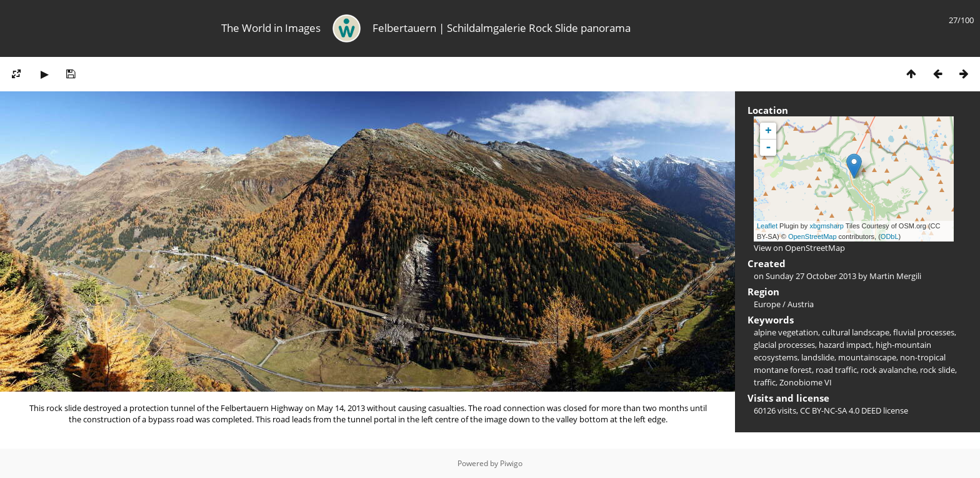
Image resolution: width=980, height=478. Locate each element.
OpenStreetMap (812, 236)
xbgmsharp (826, 226)
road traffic (836, 370)
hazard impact (845, 345)
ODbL (890, 236)
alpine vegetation (786, 332)
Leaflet (767, 226)
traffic (765, 382)
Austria (801, 304)
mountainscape (867, 357)
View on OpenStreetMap (799, 248)
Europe (767, 304)
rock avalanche (888, 370)
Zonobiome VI (806, 382)
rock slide (937, 370)
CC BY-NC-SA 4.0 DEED (841, 410)
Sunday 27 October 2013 (811, 276)
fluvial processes (924, 332)
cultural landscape (856, 332)
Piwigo (511, 463)
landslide (818, 357)
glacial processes (784, 345)
